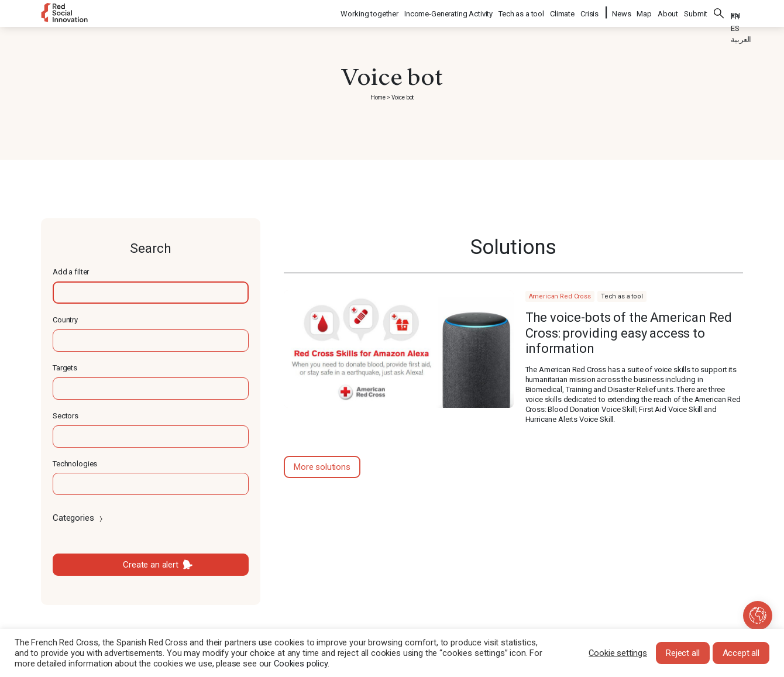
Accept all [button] (741, 653)
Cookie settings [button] (618, 653)
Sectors (66, 416)
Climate (563, 12)
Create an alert (151, 565)
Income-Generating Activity (449, 12)
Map (644, 12)
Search (719, 12)
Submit (696, 12)
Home (378, 97)
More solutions (322, 467)
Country (65, 320)
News (621, 12)
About (668, 12)
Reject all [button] (683, 653)
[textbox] (151, 293)
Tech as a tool (522, 12)
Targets (65, 368)
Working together (370, 12)
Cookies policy (301, 664)
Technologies (75, 464)
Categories (79, 518)
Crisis (590, 12)
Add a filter (71, 272)
